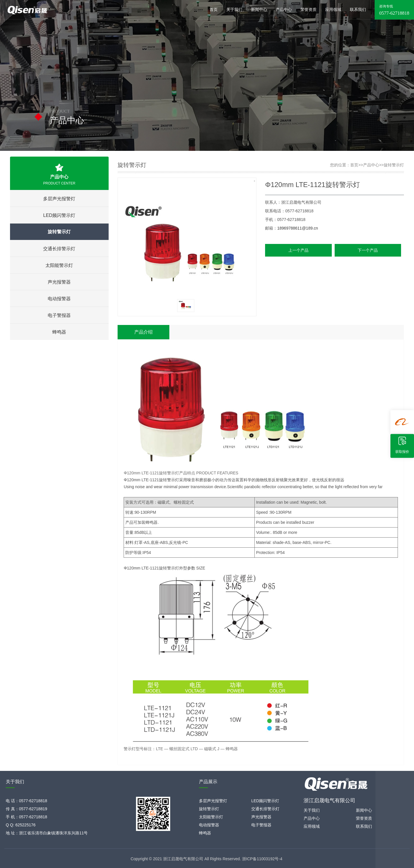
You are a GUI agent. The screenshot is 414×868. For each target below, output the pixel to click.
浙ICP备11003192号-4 (262, 859)
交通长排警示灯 (59, 249)
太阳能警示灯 (59, 265)
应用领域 (333, 10)
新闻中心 (259, 10)
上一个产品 (298, 250)
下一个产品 (368, 250)
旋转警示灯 (59, 232)
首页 (214, 10)
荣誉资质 (308, 10)
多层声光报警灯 (59, 199)
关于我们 (234, 10)
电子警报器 (59, 315)
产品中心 (284, 10)
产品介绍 (143, 332)
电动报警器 (59, 299)
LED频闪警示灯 (59, 215)
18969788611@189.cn (298, 228)
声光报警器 (59, 282)
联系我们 (358, 10)
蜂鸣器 (59, 332)
